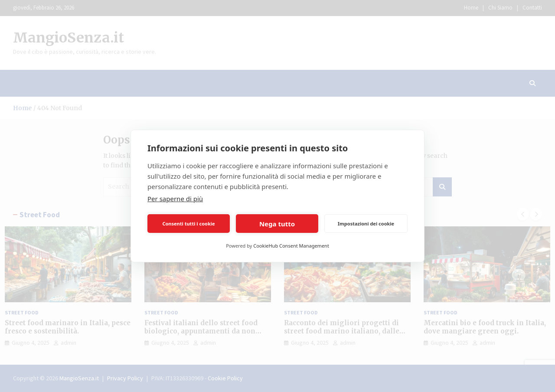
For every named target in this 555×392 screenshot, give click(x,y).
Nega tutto (277, 224)
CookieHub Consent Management (291, 246)
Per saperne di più (175, 199)
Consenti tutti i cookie (188, 224)
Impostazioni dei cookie (366, 224)
